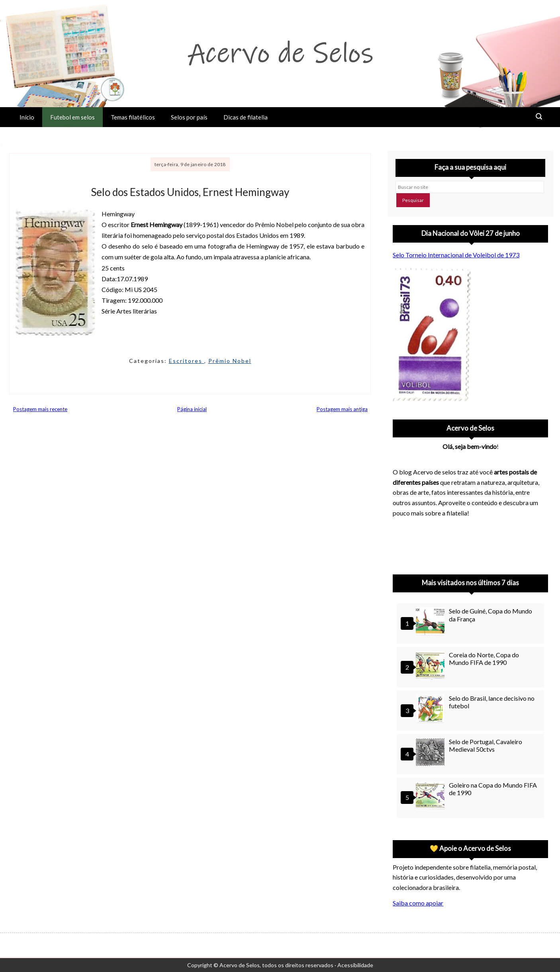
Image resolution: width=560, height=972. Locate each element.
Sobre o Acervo (40, 137)
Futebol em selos (72, 117)
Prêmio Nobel (230, 361)
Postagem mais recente (40, 409)
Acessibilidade (355, 965)
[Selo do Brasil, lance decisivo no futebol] (431, 710)
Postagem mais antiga (342, 409)
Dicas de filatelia (246, 117)
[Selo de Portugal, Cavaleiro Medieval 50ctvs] (431, 753)
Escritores (187, 361)
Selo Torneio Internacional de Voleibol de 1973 (456, 255)
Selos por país (189, 117)
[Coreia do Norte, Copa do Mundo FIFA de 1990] (431, 666)
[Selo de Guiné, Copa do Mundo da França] (431, 622)
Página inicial (192, 409)
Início (27, 117)
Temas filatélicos (133, 117)
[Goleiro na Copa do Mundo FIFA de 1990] (431, 797)
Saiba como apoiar (418, 903)
